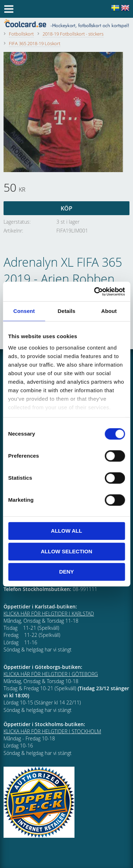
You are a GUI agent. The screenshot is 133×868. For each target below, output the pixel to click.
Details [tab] (67, 311)
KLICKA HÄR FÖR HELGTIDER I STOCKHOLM (52, 731)
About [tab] (109, 311)
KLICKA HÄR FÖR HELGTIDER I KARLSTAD (49, 614)
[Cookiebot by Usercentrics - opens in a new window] (95, 292)
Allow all (67, 531)
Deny (67, 572)
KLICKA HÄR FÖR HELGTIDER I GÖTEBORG (51, 674)
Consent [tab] (24, 311)
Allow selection (66, 551)
